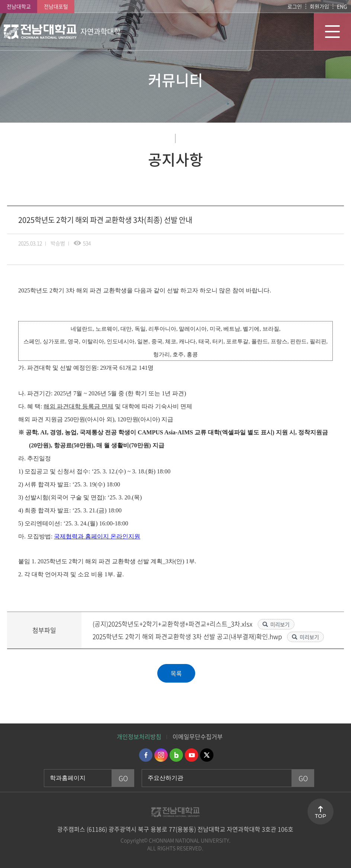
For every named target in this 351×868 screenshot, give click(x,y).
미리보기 (280, 624)
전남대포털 (56, 6)
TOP (321, 816)
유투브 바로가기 (191, 755)
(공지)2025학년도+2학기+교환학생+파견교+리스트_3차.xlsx (173, 624)
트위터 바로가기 (207, 755)
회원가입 (319, 6)
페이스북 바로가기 (146, 755)
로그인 (295, 6)
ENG (342, 6)
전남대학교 (19, 6)
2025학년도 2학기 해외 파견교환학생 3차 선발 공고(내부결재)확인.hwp (188, 636)
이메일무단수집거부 (198, 736)
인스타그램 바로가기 (161, 755)
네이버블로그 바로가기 (176, 755)
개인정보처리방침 (139, 736)
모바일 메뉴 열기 (332, 32)
